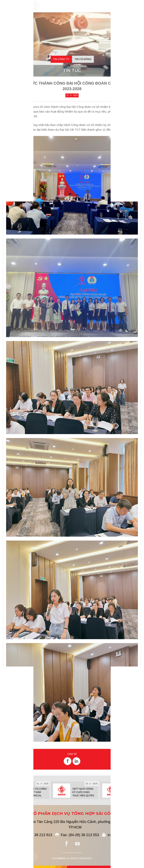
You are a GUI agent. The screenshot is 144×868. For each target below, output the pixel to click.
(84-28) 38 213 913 (37, 835)
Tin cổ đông (83, 59)
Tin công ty (61, 59)
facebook (67, 844)
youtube (77, 844)
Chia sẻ (72, 754)
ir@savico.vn (118, 835)
